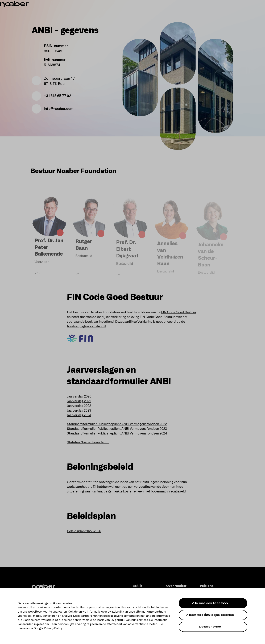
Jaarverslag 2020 (82, 397)
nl (253, 4)
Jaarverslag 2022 (81, 406)
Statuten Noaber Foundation (90, 442)
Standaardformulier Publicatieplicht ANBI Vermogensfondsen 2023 (119, 429)
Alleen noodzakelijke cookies (210, 615)
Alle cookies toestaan (210, 603)
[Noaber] (30, 11)
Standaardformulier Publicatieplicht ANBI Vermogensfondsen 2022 (119, 424)
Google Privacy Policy (48, 628)
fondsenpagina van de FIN (88, 327)
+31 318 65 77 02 (51, 96)
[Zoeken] (231, 11)
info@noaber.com (53, 109)
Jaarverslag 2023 (81, 411)
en (259, 4)
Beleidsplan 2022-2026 (86, 531)
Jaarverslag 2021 (81, 401)
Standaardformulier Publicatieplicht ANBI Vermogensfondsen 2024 (119, 434)
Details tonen (210, 627)
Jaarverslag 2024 (81, 415)
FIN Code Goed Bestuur (181, 312)
